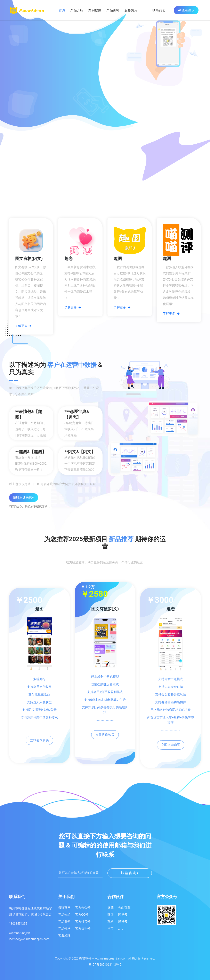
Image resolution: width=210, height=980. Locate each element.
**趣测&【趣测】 (31, 452)
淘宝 (111, 929)
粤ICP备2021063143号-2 (105, 965)
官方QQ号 (82, 915)
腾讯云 (123, 922)
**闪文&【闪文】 (80, 452)
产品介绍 (77, 10)
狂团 (111, 915)
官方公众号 (83, 908)
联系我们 (159, 10)
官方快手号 (83, 929)
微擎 (111, 908)
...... (121, 929)
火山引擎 (124, 908)
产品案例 (64, 922)
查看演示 (186, 10)
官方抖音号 (83, 922)
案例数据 (95, 10)
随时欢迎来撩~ (24, 498)
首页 (62, 10)
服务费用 (131, 10)
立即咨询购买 (39, 740)
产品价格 (113, 10)
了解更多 (23, 326)
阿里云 (123, 915)
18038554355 (18, 924)
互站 (111, 922)
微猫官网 (64, 908)
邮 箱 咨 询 (130, 873)
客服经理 (64, 936)
